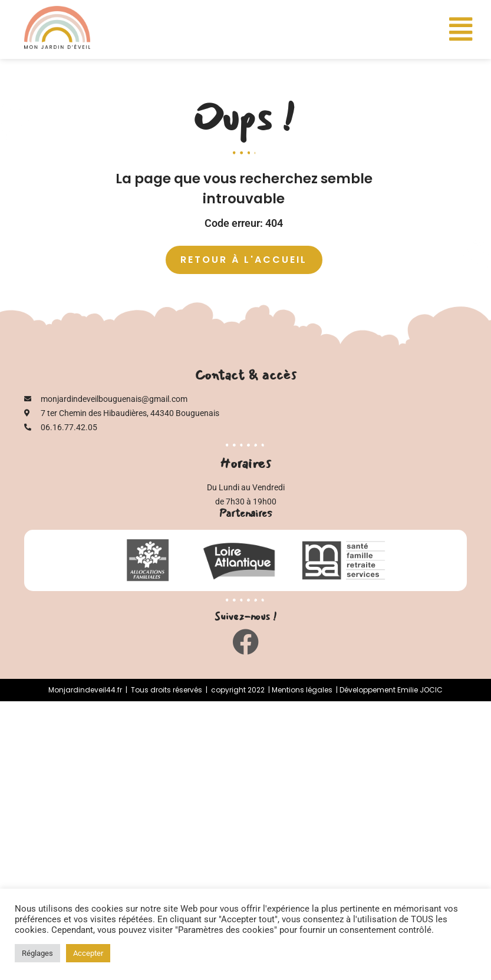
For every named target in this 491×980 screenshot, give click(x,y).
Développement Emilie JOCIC (391, 690)
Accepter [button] (88, 953)
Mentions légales (302, 690)
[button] (461, 29)
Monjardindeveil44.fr (85, 690)
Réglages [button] (37, 953)
